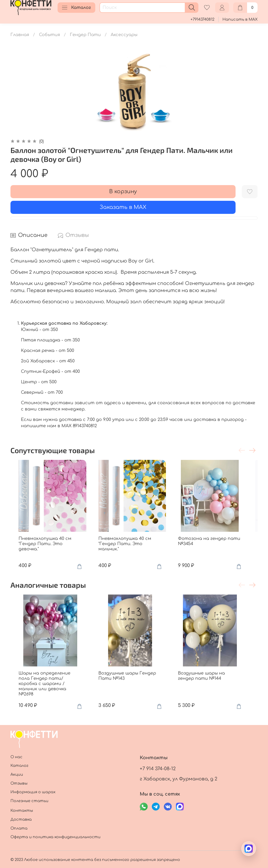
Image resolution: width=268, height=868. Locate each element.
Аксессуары (124, 35)
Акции (17, 774)
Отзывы (19, 783)
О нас (16, 757)
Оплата (19, 828)
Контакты (22, 810)
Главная (20, 35)
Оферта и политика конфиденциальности (55, 837)
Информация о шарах (33, 792)
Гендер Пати (85, 35)
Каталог (76, 8)
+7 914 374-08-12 (158, 769)
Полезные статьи (29, 801)
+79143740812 (202, 19)
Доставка (21, 819)
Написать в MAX (240, 19)
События (49, 35)
